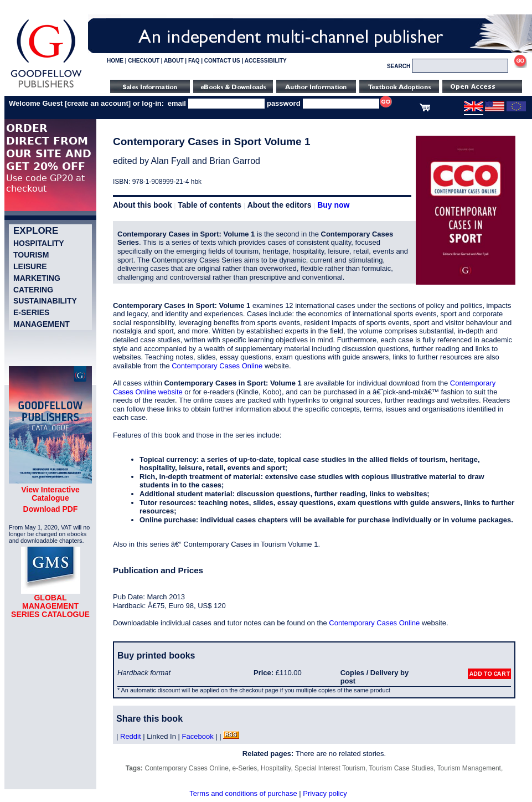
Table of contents (210, 205)
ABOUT (174, 61)
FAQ (194, 61)
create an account (98, 103)
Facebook (198, 736)
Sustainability (45, 301)
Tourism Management (469, 768)
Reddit (131, 736)
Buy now (333, 205)
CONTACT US (222, 61)
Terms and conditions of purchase (243, 793)
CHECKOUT (144, 61)
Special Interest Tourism (330, 768)
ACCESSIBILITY (266, 61)
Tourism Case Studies (401, 768)
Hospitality (39, 243)
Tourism (31, 255)
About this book (143, 205)
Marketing (37, 278)
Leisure (30, 266)
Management (42, 324)
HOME (115, 61)
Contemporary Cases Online (217, 366)
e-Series (31, 312)
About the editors (280, 205)
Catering (33, 290)
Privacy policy (325, 793)
